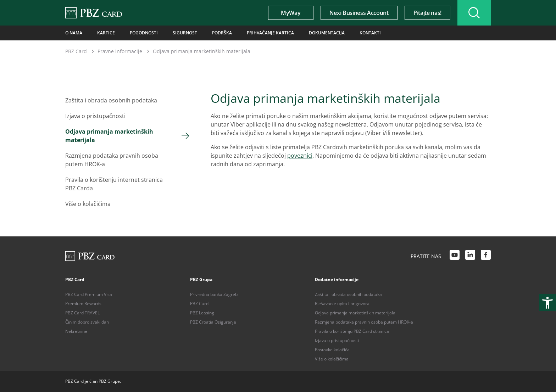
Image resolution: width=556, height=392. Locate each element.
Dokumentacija (327, 33)
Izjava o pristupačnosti (95, 116)
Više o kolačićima (88, 204)
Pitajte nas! (427, 13)
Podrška (222, 33)
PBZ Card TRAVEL (82, 313)
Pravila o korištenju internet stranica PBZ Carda (114, 184)
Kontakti (370, 33)
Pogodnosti (144, 33)
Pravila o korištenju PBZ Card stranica (352, 331)
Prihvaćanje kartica (270, 33)
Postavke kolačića (332, 350)
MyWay (291, 13)
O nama (74, 33)
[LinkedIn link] (470, 256)
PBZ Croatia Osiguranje (213, 322)
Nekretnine (76, 331)
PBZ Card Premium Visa (89, 294)
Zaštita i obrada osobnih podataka (111, 100)
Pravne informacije (120, 51)
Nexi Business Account (359, 13)
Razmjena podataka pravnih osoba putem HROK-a (112, 160)
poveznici (300, 156)
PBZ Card (76, 51)
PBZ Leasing (202, 313)
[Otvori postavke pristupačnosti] (547, 303)
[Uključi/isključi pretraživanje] (474, 13)
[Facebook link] (486, 256)
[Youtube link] (455, 256)
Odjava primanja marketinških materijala (109, 136)
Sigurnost (185, 33)
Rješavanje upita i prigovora (342, 304)
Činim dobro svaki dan (87, 322)
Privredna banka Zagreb (214, 294)
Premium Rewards (83, 304)
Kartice (106, 33)
